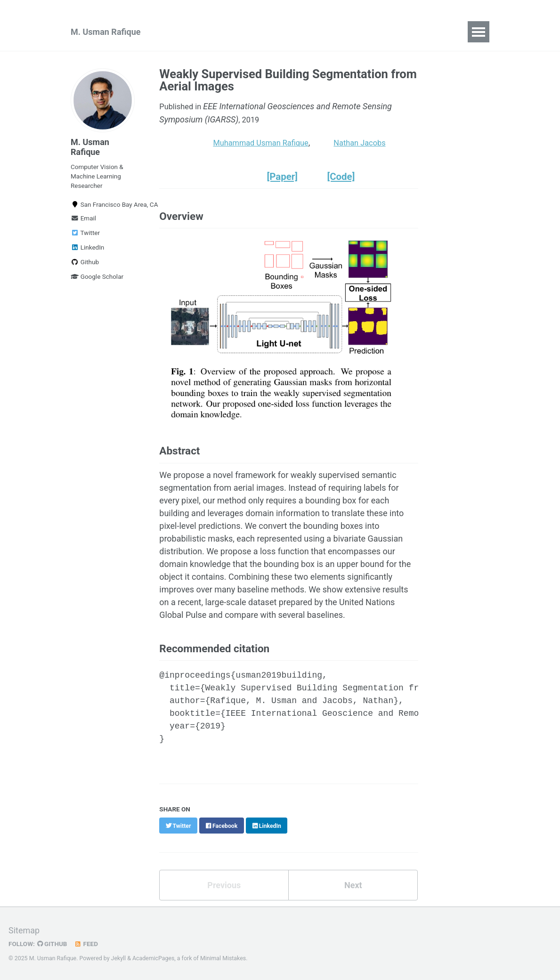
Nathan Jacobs (372, 146)
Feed (87, 944)
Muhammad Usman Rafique (265, 146)
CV (353, 32)
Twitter (85, 233)
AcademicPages (153, 958)
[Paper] (284, 180)
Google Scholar (97, 277)
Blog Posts (310, 32)
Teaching (256, 32)
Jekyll (119, 958)
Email (83, 219)
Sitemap (24, 930)
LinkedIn (87, 248)
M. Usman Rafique (106, 32)
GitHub (53, 944)
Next (353, 888)
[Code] (345, 180)
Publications (198, 32)
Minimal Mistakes (223, 958)
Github (85, 262)
